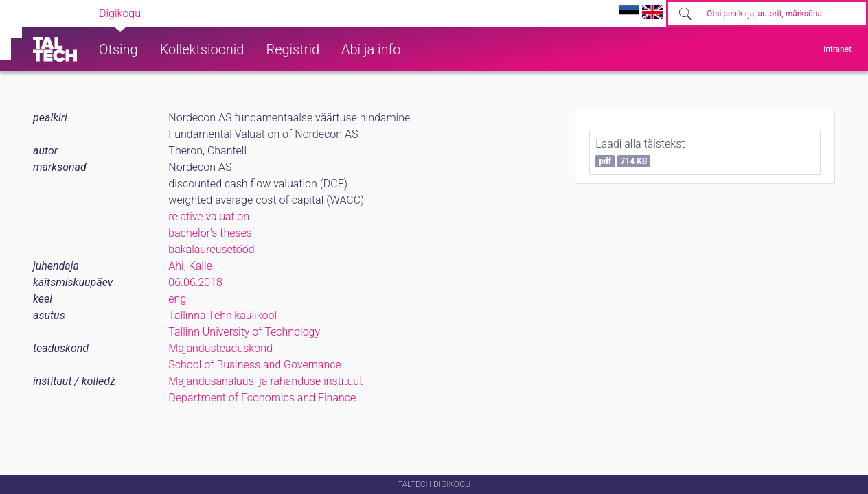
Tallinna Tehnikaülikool (222, 315)
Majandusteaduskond (220, 348)
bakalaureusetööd (211, 249)
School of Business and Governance (254, 365)
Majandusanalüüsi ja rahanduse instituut (265, 381)
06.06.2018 (195, 282)
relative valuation (209, 216)
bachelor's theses (210, 233)
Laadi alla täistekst (640, 152)
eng (177, 299)
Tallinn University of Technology (244, 332)
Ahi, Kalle (190, 266)
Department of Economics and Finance (262, 398)
